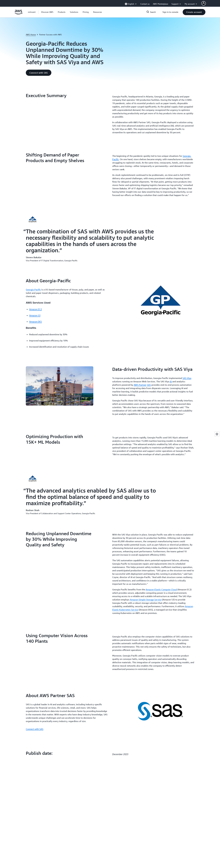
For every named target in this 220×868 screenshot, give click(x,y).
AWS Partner (140, 385)
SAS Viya (187, 378)
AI (171, 381)
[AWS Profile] (204, 3)
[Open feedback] (217, 434)
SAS (149, 385)
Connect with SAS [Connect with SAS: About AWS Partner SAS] (35, 729)
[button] (47, 12)
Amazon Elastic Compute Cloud (161, 590)
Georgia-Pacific (33, 290)
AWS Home (31, 35)
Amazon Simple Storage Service (146, 600)
